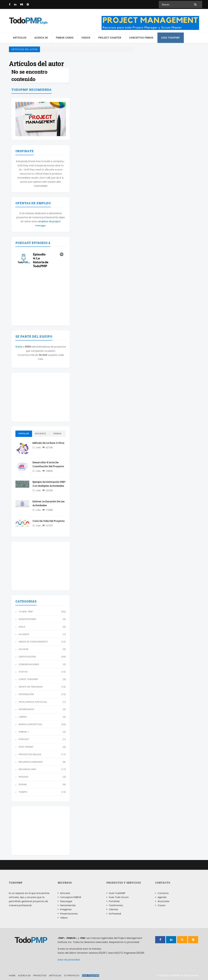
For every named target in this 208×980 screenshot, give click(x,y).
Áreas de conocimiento (33, 642)
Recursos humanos (31, 762)
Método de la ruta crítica (49, 443)
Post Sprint (26, 747)
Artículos (20, 38)
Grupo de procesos (31, 687)
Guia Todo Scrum (119, 897)
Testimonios (116, 905)
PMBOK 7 (24, 732)
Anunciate (163, 901)
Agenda (162, 897)
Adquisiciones (27, 619)
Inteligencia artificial (33, 702)
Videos (86, 38)
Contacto (163, 893)
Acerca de (41, 38)
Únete (19, 347)
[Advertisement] (41, 397)
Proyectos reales (30, 754)
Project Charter (110, 38)
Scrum (23, 784)
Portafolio (114, 901)
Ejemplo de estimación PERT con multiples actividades (47, 486)
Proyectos (40, 976)
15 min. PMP (26, 612)
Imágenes (66, 909)
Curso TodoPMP (28, 679)
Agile (22, 627)
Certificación (27, 657)
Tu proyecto (72, 976)
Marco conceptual (31, 724)
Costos (23, 672)
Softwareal (115, 914)
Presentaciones (69, 914)
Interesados (26, 709)
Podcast (24, 739)
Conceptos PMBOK (141, 38)
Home (12, 976)
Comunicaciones (29, 664)
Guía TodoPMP (171, 38)
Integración (26, 694)
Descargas (66, 901)
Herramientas (68, 905)
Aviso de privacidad (69, 960)
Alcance (24, 634)
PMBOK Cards (65, 38)
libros (23, 717)
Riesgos (23, 777)
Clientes (114, 909)
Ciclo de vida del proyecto (49, 521)
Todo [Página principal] (25, 21)
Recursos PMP (27, 769)
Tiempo (23, 792)
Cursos (162, 905)
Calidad (24, 649)
